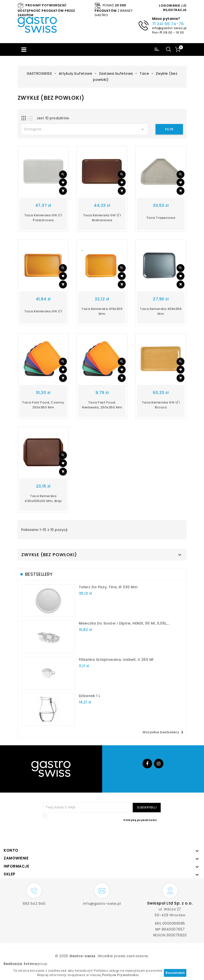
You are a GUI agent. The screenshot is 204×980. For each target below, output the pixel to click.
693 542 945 (34, 904)
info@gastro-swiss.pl (169, 28)
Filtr (169, 129)
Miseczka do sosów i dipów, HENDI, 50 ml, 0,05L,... (124, 623)
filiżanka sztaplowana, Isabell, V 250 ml (116, 660)
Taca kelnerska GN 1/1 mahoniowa (102, 218)
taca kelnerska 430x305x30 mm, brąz (43, 498)
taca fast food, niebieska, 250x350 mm (102, 405)
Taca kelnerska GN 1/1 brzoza (161, 405)
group (36, 964)
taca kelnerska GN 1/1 (43, 311)
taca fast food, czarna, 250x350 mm (43, 405)
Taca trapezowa (161, 218)
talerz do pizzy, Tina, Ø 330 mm (108, 587)
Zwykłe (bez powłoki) (49, 555)
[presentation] (124, 834)
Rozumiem (175, 973)
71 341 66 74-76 (168, 24)
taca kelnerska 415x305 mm (102, 311)
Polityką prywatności (140, 820)
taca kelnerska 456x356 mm (161, 311)
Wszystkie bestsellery (164, 732)
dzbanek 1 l (90, 696)
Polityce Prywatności (120, 975)
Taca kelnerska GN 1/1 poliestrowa (43, 218)
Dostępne (85, 129)
